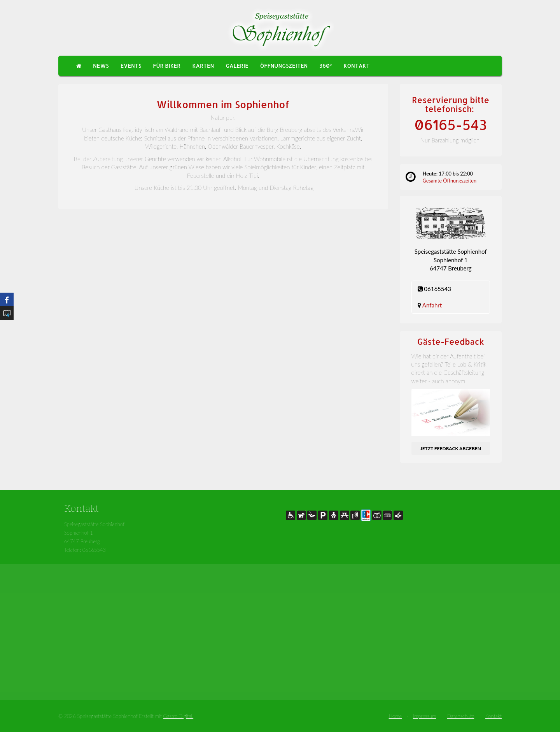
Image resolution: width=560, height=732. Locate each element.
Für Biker (167, 66)
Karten (203, 66)
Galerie (237, 66)
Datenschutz (461, 716)
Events (131, 66)
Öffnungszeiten (284, 66)
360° (325, 66)
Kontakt (356, 66)
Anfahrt (432, 305)
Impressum (424, 716)
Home (395, 716)
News (101, 66)
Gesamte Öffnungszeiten (450, 181)
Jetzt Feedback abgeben (451, 449)
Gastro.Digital (178, 716)
